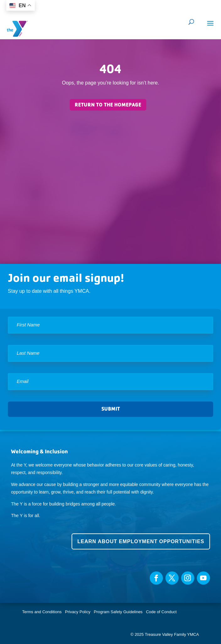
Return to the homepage (108, 105)
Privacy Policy (78, 612)
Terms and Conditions (42, 612)
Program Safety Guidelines (118, 612)
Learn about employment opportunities (141, 541)
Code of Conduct (161, 612)
